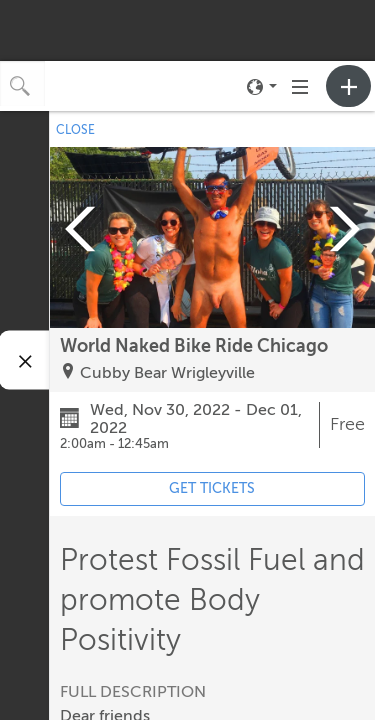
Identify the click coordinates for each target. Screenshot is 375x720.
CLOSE (75, 130)
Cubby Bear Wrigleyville (167, 373)
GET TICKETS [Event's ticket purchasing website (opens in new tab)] (212, 488)
